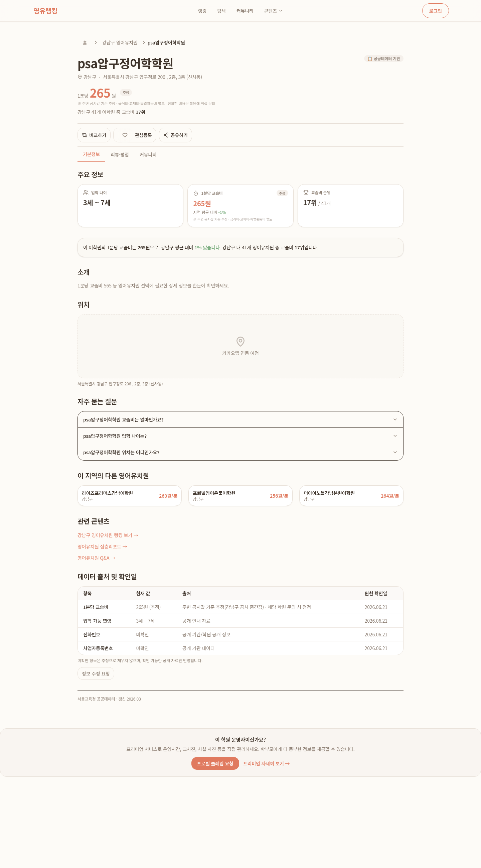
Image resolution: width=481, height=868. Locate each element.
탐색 (221, 11)
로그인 (436, 11)
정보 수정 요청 (96, 673)
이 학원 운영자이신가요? (240, 739)
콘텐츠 (274, 11)
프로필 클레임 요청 (215, 763)
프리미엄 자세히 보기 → (267, 763)
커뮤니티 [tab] (148, 154)
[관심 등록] (125, 135)
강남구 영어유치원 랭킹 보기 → (108, 535)
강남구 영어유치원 (120, 42)
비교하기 (94, 135)
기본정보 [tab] (91, 154)
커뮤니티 (245, 11)
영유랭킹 (45, 11)
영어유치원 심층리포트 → (102, 546)
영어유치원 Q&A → (96, 558)
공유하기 (176, 135)
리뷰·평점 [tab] (120, 154)
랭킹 (202, 11)
